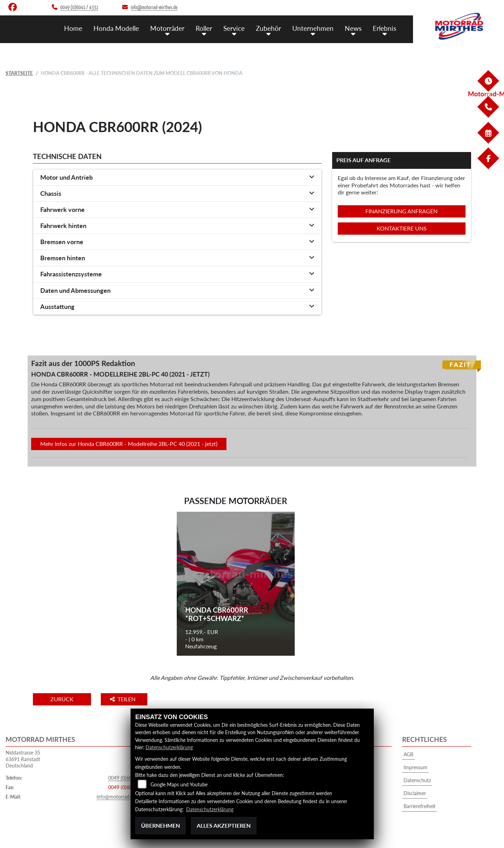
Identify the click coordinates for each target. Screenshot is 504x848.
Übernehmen (160, 825)
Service (234, 28)
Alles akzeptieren (224, 825)
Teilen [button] (123, 699)
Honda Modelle (116, 28)
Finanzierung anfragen (401, 211)
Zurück (62, 699)
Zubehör (268, 28)
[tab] (177, 178)
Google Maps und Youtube (179, 784)
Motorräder (167, 28)
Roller (204, 28)
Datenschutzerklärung (169, 747)
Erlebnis (384, 28)
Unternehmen (313, 28)
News (353, 28)
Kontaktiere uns (402, 228)
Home (73, 28)
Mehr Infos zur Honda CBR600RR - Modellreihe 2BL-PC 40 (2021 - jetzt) (129, 444)
